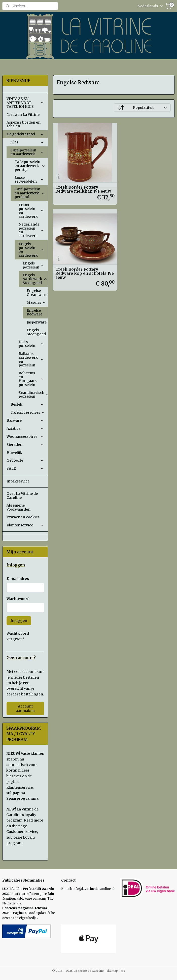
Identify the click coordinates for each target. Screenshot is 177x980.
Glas (27, 142)
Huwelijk (14, 453)
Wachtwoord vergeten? (18, 636)
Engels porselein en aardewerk (31, 250)
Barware (25, 420)
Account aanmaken (25, 709)
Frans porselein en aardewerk (31, 211)
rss (123, 971)
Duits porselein (31, 344)
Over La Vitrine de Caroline (22, 495)
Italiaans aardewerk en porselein (31, 359)
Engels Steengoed (36, 332)
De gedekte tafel (25, 134)
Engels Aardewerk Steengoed (35, 279)
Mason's (36, 302)
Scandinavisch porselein (33, 394)
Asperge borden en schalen (24, 124)
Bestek (27, 404)
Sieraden (25, 445)
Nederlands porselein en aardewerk (31, 230)
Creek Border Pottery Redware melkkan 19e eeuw (78, 182)
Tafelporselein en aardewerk (27, 152)
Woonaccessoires (25, 437)
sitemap (112, 971)
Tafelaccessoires (28, 412)
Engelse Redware (34, 312)
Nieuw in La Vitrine (23, 115)
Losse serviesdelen (29, 179)
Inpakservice (18, 481)
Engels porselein (33, 265)
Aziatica (25, 428)
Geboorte (25, 460)
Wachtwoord (18, 599)
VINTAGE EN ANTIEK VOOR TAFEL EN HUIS (25, 103)
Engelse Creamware (37, 292)
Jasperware (37, 322)
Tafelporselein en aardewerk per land (30, 193)
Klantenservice (25, 525)
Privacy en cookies (23, 517)
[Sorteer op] (142, 108)
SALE (25, 468)
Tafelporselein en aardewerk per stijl (30, 166)
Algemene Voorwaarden (19, 507)
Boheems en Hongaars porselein (31, 379)
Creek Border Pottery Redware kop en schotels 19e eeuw (144, 182)
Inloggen (19, 621)
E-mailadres (18, 579)
